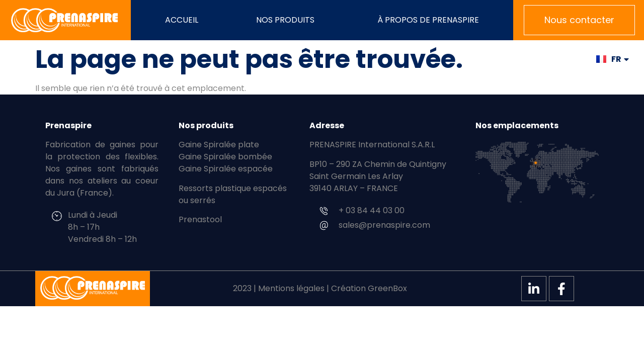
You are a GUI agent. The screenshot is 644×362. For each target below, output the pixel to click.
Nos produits (288, 20)
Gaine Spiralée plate (219, 145)
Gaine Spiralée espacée (226, 169)
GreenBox (387, 288)
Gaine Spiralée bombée (225, 157)
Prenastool (200, 219)
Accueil (182, 20)
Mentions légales (291, 288)
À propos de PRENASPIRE (428, 20)
